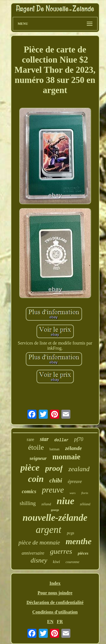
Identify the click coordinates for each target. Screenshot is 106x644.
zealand (79, 469)
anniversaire (33, 553)
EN (50, 622)
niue (65, 501)
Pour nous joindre (55, 593)
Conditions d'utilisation (55, 612)
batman (54, 449)
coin (36, 479)
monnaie (66, 457)
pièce (30, 467)
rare (31, 439)
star (44, 439)
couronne (73, 562)
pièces (83, 553)
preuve (53, 490)
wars (73, 493)
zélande (73, 448)
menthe (79, 541)
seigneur (38, 458)
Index (55, 583)
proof (54, 468)
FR (60, 622)
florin (85, 493)
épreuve (75, 481)
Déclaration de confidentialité (55, 602)
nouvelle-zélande (55, 518)
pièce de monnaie (39, 542)
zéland (46, 504)
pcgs (71, 533)
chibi (56, 480)
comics (29, 491)
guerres (61, 551)
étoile (36, 447)
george (55, 510)
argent (49, 530)
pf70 (79, 439)
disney (39, 560)
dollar (61, 440)
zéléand (85, 504)
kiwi (56, 562)
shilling (28, 503)
